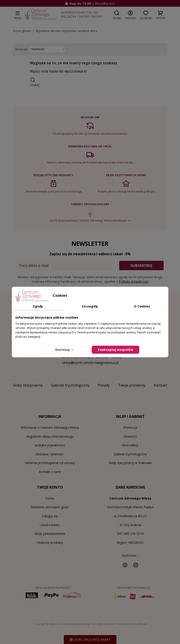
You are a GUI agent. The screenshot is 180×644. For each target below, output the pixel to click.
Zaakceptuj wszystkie (115, 350)
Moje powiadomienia (50, 534)
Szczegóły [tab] (90, 306)
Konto (50, 498)
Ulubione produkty (50, 543)
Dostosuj (65, 350)
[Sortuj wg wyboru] (47, 49)
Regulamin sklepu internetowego (50, 436)
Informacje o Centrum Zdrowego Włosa (50, 428)
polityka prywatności (50, 445)
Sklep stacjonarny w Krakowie (130, 463)
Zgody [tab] (38, 306)
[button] (117, 15)
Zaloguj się (50, 516)
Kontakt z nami (50, 472)
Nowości (130, 436)
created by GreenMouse (132, 624)
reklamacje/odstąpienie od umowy (50, 463)
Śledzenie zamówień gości (50, 507)
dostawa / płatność (50, 454)
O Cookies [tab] (142, 306)
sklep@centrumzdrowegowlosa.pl (90, 363)
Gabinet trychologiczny (130, 454)
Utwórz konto (50, 525)
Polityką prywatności (134, 281)
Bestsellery (130, 445)
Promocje (130, 428)
